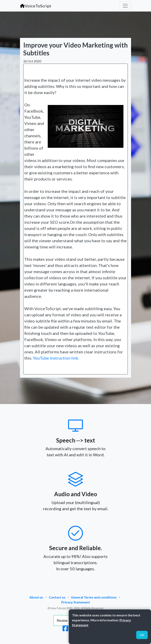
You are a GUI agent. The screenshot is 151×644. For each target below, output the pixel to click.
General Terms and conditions (94, 597)
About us (36, 597)
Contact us (57, 597)
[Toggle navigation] (125, 6)
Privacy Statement (76, 602)
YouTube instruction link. (56, 358)
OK (142, 635)
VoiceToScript (36, 6)
